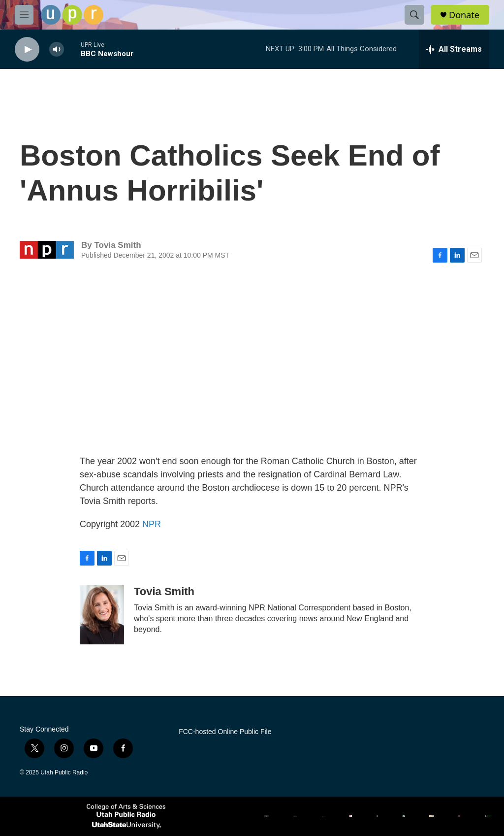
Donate (464, 15)
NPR (152, 524)
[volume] (57, 50)
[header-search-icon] (414, 15)
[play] (27, 50)
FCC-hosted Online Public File (225, 732)
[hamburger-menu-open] (24, 15)
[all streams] (454, 49)
